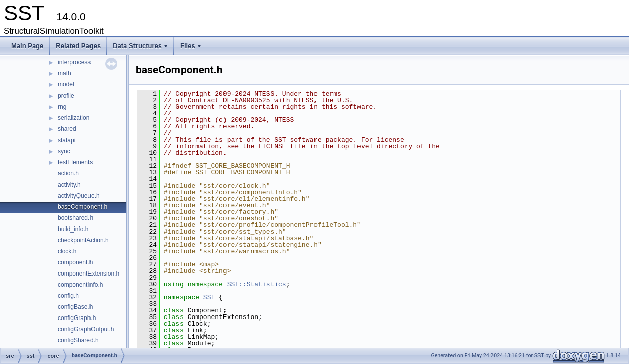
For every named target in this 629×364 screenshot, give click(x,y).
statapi (66, 140)
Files (191, 49)
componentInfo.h (80, 285)
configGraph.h (77, 318)
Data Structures (141, 49)
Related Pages (78, 46)
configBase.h (75, 307)
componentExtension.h (88, 274)
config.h (68, 296)
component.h (75, 262)
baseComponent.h (82, 207)
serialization (74, 118)
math (64, 73)
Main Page (27, 46)
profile (66, 96)
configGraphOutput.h (86, 329)
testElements (75, 162)
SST (209, 297)
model (66, 84)
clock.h (67, 251)
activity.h (69, 185)
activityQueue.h (79, 196)
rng (62, 107)
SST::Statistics (257, 284)
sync (64, 151)
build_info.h (73, 229)
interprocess (74, 62)
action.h (68, 173)
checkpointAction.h (83, 240)
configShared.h (78, 340)
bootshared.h (75, 218)
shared (67, 129)
